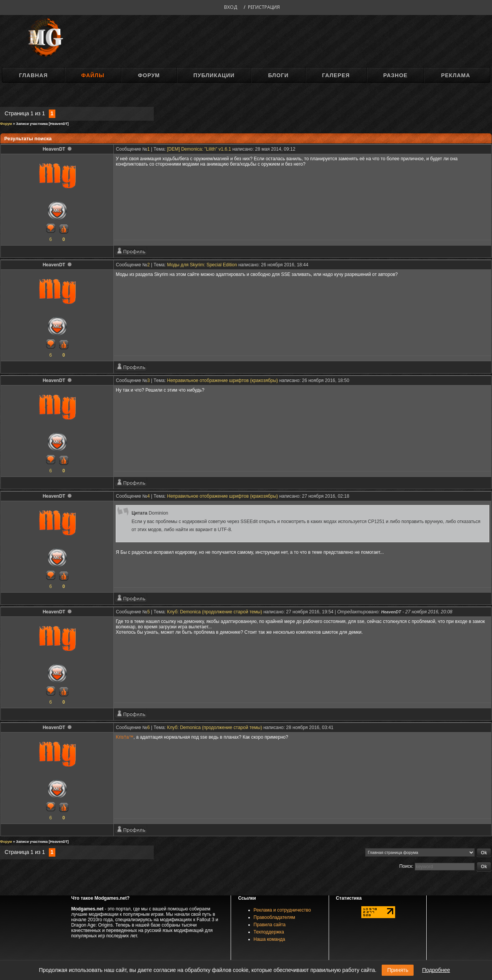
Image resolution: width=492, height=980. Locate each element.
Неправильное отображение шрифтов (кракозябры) (223, 380)
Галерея (336, 75)
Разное (395, 75)
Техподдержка (269, 932)
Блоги (278, 75)
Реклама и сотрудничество (282, 910)
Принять (398, 970)
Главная (33, 75)
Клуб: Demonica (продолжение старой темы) (215, 612)
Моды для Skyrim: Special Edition (202, 265)
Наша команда (269, 939)
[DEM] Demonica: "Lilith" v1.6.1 (199, 149)
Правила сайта (270, 925)
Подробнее (436, 970)
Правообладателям (274, 917)
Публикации (214, 75)
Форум (149, 75)
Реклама (455, 75)
